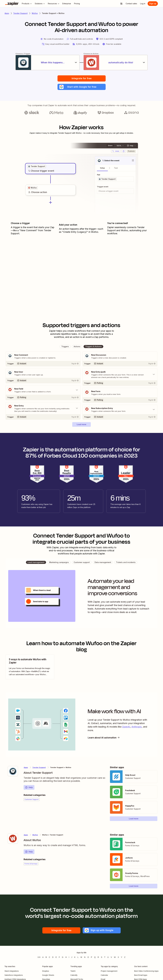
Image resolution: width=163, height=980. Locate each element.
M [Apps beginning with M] (81, 957)
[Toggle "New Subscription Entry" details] (120, 410)
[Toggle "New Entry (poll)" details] (120, 374)
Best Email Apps (141, 975)
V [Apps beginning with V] (111, 957)
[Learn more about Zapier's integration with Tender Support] (13, 771)
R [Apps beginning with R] (98, 957)
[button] (82, 87)
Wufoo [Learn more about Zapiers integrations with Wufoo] (35, 13)
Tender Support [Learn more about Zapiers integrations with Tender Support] (20, 13)
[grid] (37, 166)
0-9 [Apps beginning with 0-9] (39, 957)
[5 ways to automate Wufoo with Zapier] (30, 667)
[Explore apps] (121, 4)
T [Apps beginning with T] (105, 957)
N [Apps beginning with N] (85, 957)
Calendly (74, 975)
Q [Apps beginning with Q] (95, 957)
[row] (37, 166)
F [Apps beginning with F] (59, 957)
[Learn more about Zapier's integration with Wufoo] (13, 839)
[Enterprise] (67, 4)
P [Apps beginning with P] (91, 957)
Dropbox (46, 971)
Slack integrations (12, 971)
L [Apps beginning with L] (78, 957)
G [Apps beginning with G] (63, 957)
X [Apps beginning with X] (118, 957)
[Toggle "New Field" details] (43, 390)
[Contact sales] (131, 4)
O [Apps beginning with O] (88, 957)
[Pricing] (77, 4)
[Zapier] (12, 4)
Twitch (73, 971)
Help (29, 787)
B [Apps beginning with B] (46, 957)
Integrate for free (82, 78)
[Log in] (143, 4)
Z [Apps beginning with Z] (125, 957)
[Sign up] (153, 4)
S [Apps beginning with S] (102, 957)
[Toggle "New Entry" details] (43, 408)
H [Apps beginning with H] (66, 957)
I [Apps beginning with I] (69, 957)
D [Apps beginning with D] (53, 957)
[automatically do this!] (116, 63)
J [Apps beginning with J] (72, 957)
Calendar (104, 975)
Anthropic (137, 727)
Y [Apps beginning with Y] (122, 957)
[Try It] (43, 364)
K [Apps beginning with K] (75, 957)
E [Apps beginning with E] (56, 957)
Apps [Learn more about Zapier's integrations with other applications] (7, 13)
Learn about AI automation (105, 738)
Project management (109, 971)
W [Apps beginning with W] (115, 957)
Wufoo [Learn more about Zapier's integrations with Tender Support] (35, 835)
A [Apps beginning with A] (43, 957)
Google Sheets (48, 975)
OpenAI (126, 727)
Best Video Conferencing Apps (146, 971)
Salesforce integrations (14, 975)
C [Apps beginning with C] (49, 957)
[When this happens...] (47, 63)
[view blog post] (30, 667)
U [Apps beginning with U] (108, 957)
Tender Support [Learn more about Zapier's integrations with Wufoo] (39, 767)
